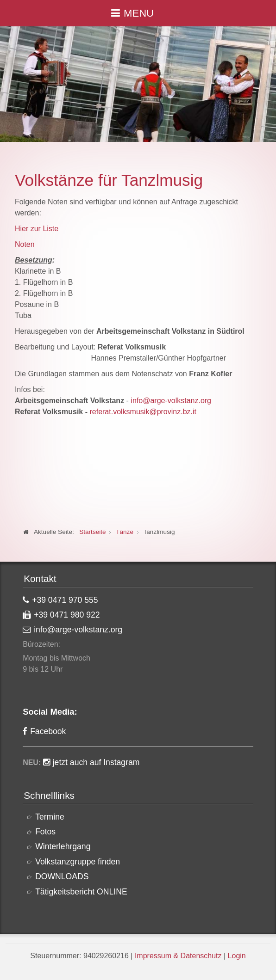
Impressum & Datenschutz (178, 956)
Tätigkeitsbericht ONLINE (81, 892)
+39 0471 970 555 (65, 600)
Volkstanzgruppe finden (78, 862)
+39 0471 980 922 (67, 615)
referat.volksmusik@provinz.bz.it (143, 412)
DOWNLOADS (62, 876)
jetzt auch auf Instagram (96, 762)
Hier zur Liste (37, 229)
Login (237, 956)
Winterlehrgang (63, 846)
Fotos (45, 832)
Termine (50, 817)
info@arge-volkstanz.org (171, 401)
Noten (25, 244)
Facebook (48, 731)
